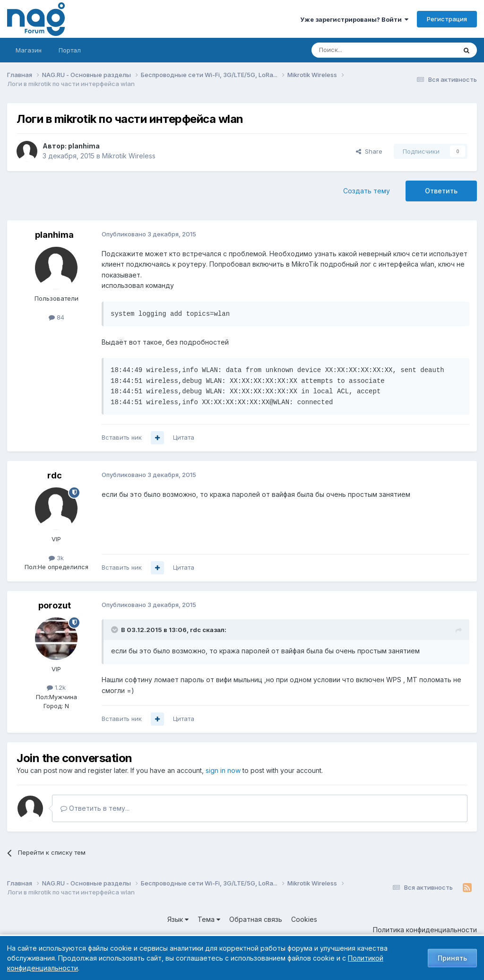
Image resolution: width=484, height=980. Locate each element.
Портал (70, 50)
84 (56, 317)
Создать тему (367, 191)
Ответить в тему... (95, 808)
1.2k (56, 687)
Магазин (29, 50)
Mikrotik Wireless (129, 156)
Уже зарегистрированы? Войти (354, 19)
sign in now (223, 770)
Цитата (184, 437)
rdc (55, 475)
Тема (209, 919)
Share (369, 151)
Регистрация (447, 19)
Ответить (441, 191)
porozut (55, 605)
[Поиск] (358, 50)
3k (56, 558)
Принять (452, 958)
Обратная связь (256, 919)
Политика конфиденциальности (425, 930)
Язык (178, 919)
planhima (84, 146)
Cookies (304, 919)
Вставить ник (122, 437)
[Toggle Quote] (115, 630)
